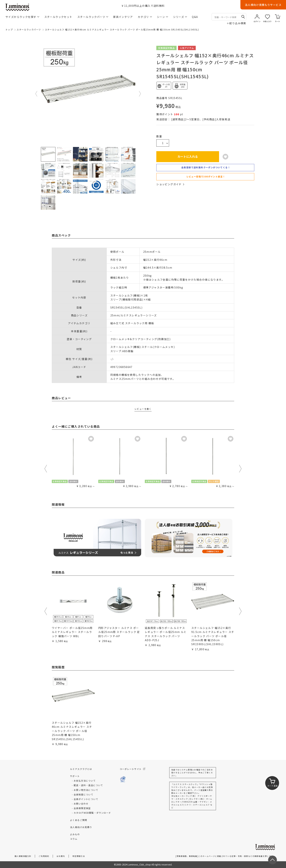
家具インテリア (123, 17)
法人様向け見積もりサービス (263, 5)
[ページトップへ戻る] (273, 860)
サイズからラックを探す (22, 17)
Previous (36, 94)
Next (140, 94)
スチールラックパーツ (93, 17)
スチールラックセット (58, 17)
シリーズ (180, 17)
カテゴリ (145, 17)
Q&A (195, 17)
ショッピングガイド (170, 184)
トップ (9, 29)
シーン (162, 17)
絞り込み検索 (236, 23)
